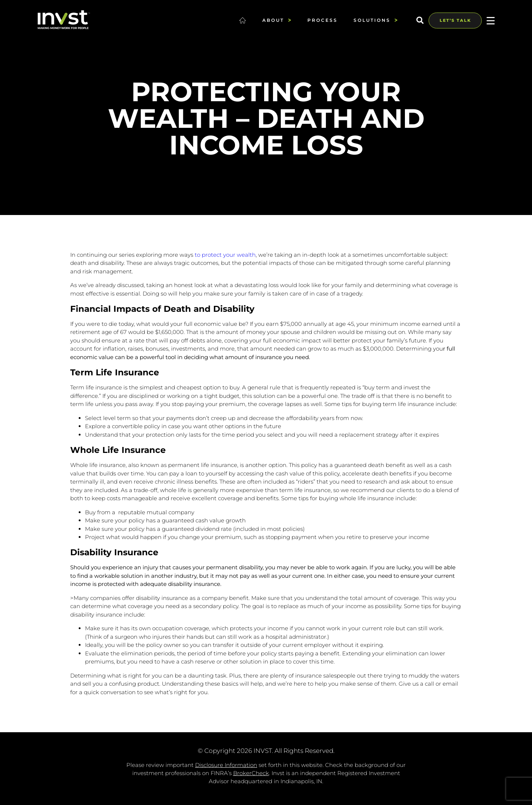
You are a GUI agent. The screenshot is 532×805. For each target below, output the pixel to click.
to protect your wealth (225, 255)
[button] (420, 21)
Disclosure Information (226, 765)
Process (323, 20)
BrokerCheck (251, 773)
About (277, 20)
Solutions (376, 20)
